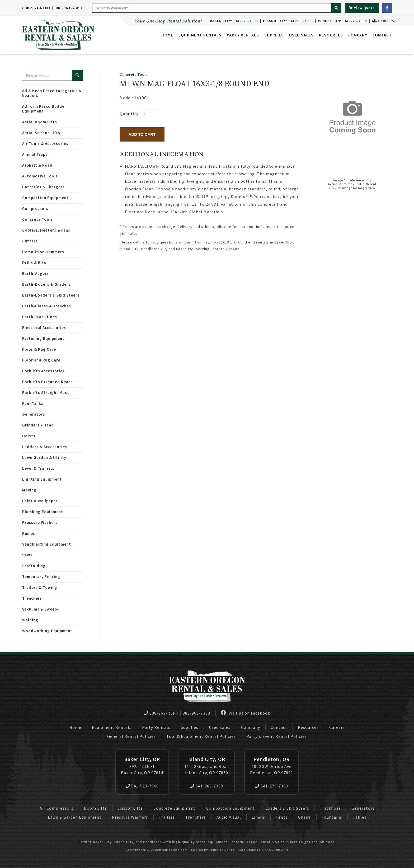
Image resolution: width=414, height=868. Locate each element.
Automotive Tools (40, 176)
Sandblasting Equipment (47, 544)
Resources (331, 36)
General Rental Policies (131, 736)
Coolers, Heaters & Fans (46, 230)
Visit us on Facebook (245, 713)
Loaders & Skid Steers (287, 808)
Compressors (35, 208)
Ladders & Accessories (45, 447)
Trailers (167, 817)
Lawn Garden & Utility (44, 458)
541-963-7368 (207, 786)
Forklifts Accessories (43, 371)
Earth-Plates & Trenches (47, 306)
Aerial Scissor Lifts (41, 133)
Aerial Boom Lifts (40, 122)
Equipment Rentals (112, 727)
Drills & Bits (34, 263)
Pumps (29, 533)
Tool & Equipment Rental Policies (201, 736)
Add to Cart (142, 134)
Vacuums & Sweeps (41, 609)
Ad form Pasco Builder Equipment (44, 109)
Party (243, 36)
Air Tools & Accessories (45, 144)
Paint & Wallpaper (40, 501)
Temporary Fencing (41, 577)
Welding (30, 620)
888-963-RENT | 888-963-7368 (52, 8)
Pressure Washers (40, 522)
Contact (382, 36)
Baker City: (231, 21)
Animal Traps (35, 154)
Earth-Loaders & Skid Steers (51, 295)
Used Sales (301, 36)
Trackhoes (330, 808)
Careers (381, 21)
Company (358, 36)
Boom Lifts (95, 808)
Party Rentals (156, 727)
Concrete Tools (37, 219)
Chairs (305, 817)
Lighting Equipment (42, 479)
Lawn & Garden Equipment (75, 817)
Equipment (200, 36)
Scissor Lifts (130, 808)
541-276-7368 (272, 786)
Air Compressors (57, 808)
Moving (29, 490)
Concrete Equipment (175, 808)
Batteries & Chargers (43, 187)
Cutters (30, 241)
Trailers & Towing (40, 587)
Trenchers (32, 598)
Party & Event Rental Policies (277, 736)
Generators (34, 414)
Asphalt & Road (37, 165)
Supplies (274, 36)
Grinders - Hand (38, 425)
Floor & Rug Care (39, 349)
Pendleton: (340, 21)
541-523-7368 (142, 786)
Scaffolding (34, 566)
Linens (258, 817)
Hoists (29, 436)
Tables (360, 817)
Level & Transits (38, 468)
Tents (282, 817)
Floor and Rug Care (41, 360)
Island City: (285, 21)
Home (167, 36)
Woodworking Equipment (47, 631)
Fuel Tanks (33, 403)
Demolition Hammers (43, 252)
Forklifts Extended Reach (48, 382)
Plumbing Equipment (43, 512)
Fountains (332, 817)
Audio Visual (229, 817)
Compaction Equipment (45, 198)
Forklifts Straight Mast (46, 393)
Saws (27, 555)
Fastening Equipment (43, 338)
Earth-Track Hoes (40, 317)
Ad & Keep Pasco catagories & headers (52, 93)
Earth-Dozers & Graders (46, 284)
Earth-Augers (36, 273)
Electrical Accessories (44, 328)
